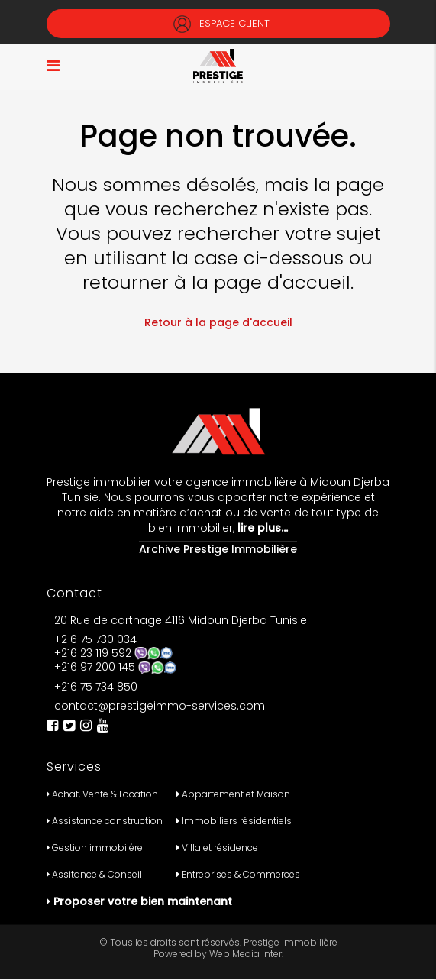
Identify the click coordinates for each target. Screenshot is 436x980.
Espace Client (218, 23)
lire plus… (261, 528)
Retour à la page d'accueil (218, 322)
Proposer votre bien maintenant (143, 901)
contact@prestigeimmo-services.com (160, 706)
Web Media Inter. (246, 954)
